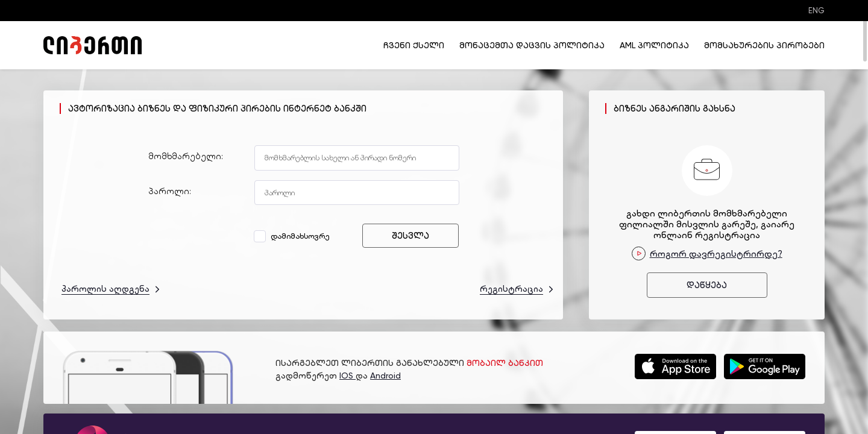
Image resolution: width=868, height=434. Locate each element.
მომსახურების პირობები (764, 45)
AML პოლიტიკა (654, 45)
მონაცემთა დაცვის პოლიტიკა (532, 45)
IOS (348, 376)
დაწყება (707, 285)
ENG (816, 11)
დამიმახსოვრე (293, 236)
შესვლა (410, 236)
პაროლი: (170, 191)
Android (385, 376)
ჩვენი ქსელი (414, 45)
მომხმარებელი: (186, 156)
